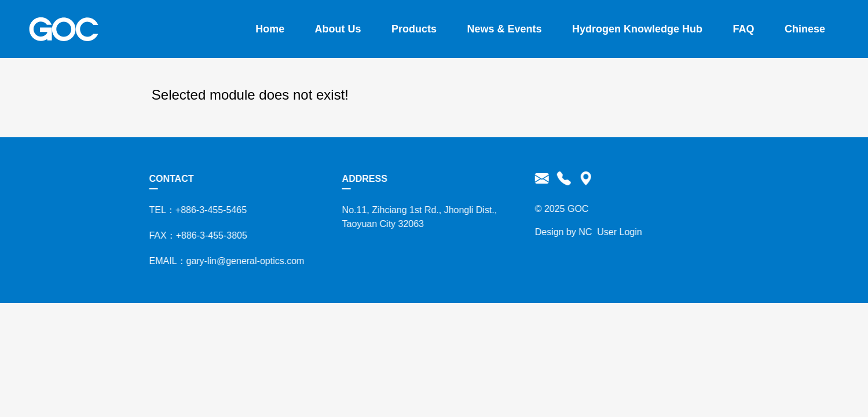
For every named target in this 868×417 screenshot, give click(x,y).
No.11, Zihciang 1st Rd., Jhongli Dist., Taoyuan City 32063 (416, 217)
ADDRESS (361, 179)
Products (414, 29)
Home (270, 29)
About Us (338, 29)
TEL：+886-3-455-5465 (195, 210)
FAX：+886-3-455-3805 (195, 235)
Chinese (805, 29)
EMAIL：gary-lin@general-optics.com (224, 261)
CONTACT (168, 179)
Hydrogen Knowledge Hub (637, 29)
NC (582, 232)
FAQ (744, 29)
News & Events (505, 29)
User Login (616, 232)
